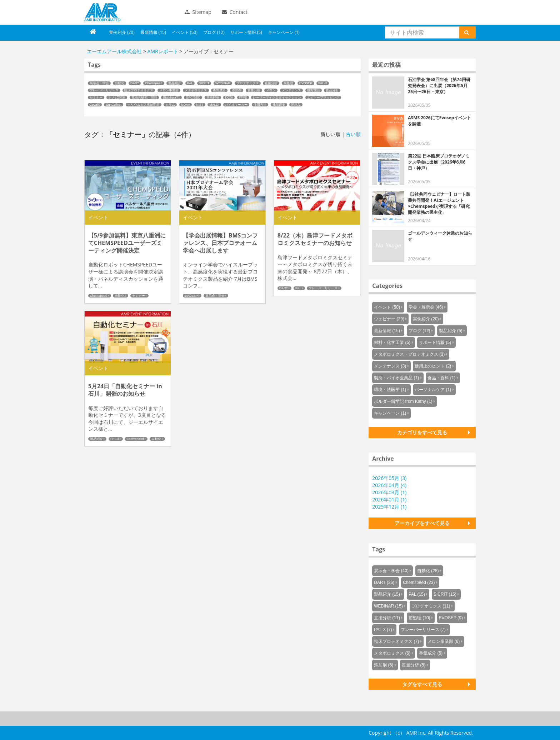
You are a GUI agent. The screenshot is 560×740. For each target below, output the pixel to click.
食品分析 (332, 90)
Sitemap (198, 12)
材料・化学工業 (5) (392, 342)
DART (135, 83)
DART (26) (384, 582)
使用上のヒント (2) (433, 366)
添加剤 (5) (384, 665)
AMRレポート (163, 51)
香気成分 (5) (431, 653)
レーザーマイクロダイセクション (277, 97)
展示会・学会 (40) (391, 571)
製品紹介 (175, 83)
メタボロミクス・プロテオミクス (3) (409, 354)
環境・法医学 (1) (390, 390)
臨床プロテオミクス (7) (396, 641)
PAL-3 (322, 83)
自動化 (119, 83)
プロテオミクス (248, 83)
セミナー (96, 97)
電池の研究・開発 (144, 97)
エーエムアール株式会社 (102, 12)
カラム (170, 105)
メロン (271, 90)
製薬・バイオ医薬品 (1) (396, 378)
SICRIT (204, 83)
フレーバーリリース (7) (423, 630)
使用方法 (260, 105)
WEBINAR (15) (388, 606)
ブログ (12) (214, 32)
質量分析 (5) (414, 665)
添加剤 (237, 90)
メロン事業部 (169, 90)
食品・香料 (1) (441, 378)
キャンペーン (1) (284, 32)
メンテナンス (291, 90)
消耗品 (296, 105)
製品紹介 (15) (387, 594)
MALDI (214, 105)
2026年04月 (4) (389, 485)
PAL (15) (417, 594)
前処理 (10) (419, 618)
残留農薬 (279, 105)
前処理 (288, 83)
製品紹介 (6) (451, 331)
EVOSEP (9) (451, 618)
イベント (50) (185, 32)
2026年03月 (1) (389, 492)
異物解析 (213, 97)
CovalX (95, 105)
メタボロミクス (196, 90)
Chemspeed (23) (419, 582)
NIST (200, 105)
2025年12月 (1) (389, 507)
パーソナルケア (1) (433, 390)
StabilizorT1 (171, 97)
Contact (235, 12)
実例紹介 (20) (122, 32)
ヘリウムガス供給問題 (144, 105)
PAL (190, 83)
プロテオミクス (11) (431, 606)
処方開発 (314, 90)
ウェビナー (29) (389, 319)
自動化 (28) (428, 571)
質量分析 (254, 90)
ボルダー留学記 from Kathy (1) (403, 401)
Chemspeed (154, 83)
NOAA (186, 105)
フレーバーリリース (104, 90)
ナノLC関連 (117, 97)
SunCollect (114, 105)
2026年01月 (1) (389, 499)
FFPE (243, 97)
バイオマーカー (236, 105)
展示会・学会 (99, 83)
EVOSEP (306, 83)
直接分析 (271, 83)
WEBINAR (223, 83)
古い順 (353, 134)
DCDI (229, 97)
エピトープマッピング (323, 97)
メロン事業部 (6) (444, 641)
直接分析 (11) (387, 618)
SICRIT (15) (445, 594)
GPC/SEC (193, 97)
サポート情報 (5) (246, 32)
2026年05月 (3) (389, 478)
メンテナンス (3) (390, 366)
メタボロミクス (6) (392, 653)
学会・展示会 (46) (426, 307)
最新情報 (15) (153, 32)
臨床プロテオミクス (139, 90)
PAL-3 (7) (383, 630)
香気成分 (219, 90)
